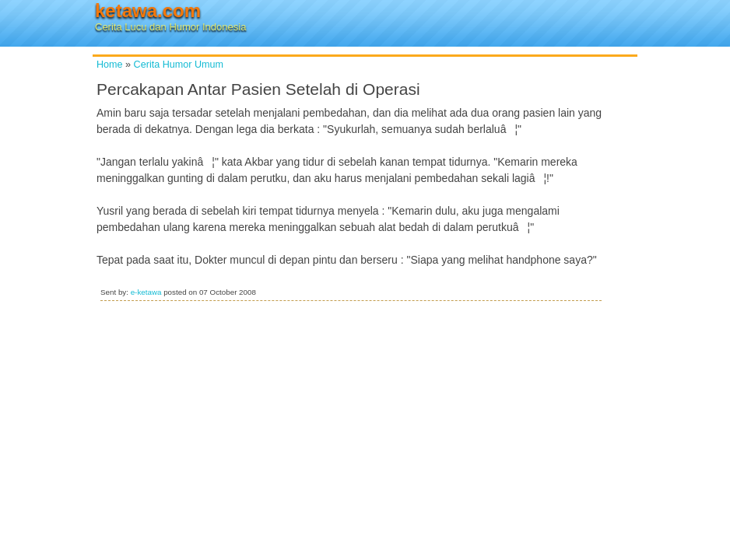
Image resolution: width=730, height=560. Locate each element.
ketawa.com (148, 10)
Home (110, 65)
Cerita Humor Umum (179, 65)
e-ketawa (146, 292)
